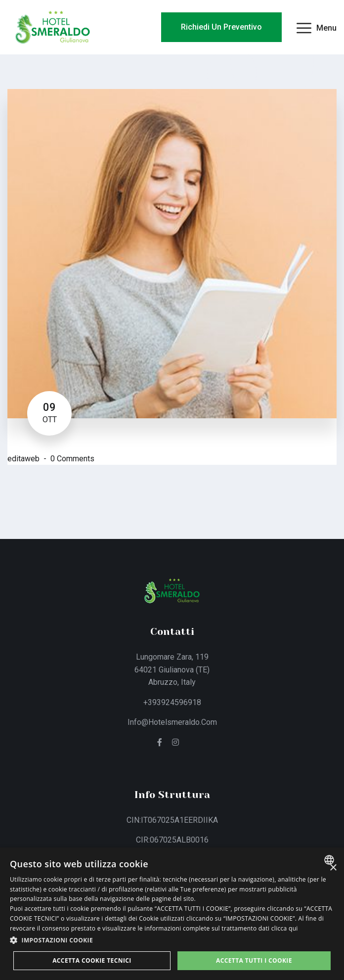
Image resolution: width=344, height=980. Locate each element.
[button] (172, 940)
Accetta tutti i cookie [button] (254, 960)
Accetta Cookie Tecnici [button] (92, 960)
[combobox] (330, 860)
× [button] (333, 868)
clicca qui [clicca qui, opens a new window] (285, 928)
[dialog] (172, 914)
